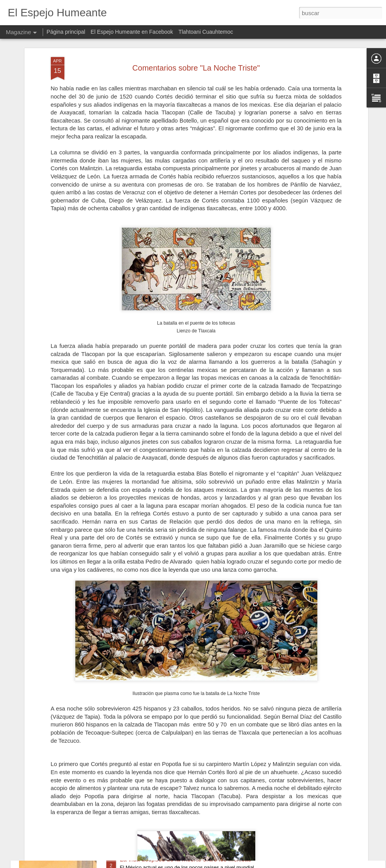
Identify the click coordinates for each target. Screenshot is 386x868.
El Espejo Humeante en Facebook (132, 32)
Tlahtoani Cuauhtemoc (206, 32)
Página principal (66, 32)
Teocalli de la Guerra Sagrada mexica (172, 771)
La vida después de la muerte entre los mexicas (186, 859)
